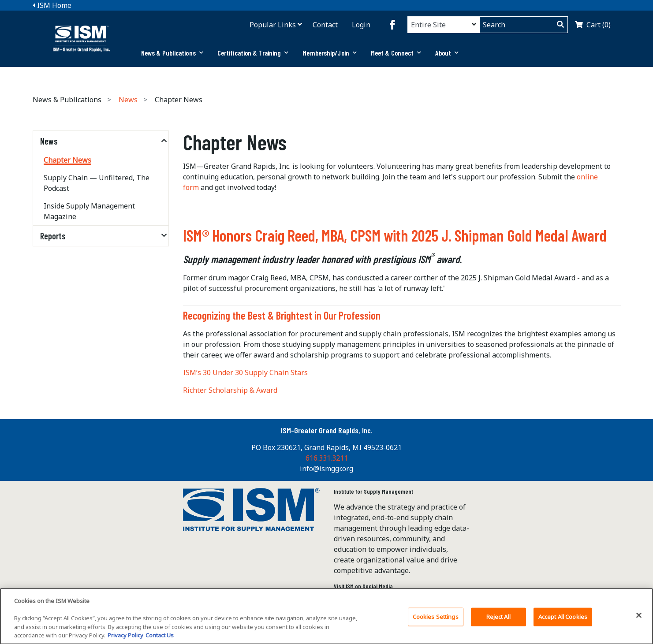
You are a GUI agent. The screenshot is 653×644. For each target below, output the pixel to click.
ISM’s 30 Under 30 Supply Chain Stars (245, 372)
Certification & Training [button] (253, 53)
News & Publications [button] (172, 53)
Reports (53, 236)
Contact (325, 25)
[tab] (172, 53)
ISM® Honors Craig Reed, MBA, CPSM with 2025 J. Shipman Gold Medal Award (395, 235)
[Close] (639, 618)
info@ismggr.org (326, 469)
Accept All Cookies (563, 619)
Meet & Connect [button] (396, 53)
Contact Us (160, 638)
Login (361, 25)
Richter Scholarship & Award (230, 390)
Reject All (498, 619)
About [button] (447, 53)
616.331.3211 (327, 458)
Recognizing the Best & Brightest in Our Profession (282, 315)
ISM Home (52, 5)
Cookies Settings (436, 619)
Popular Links (273, 25)
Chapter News (67, 160)
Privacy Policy (125, 638)
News (128, 100)
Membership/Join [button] (330, 53)
